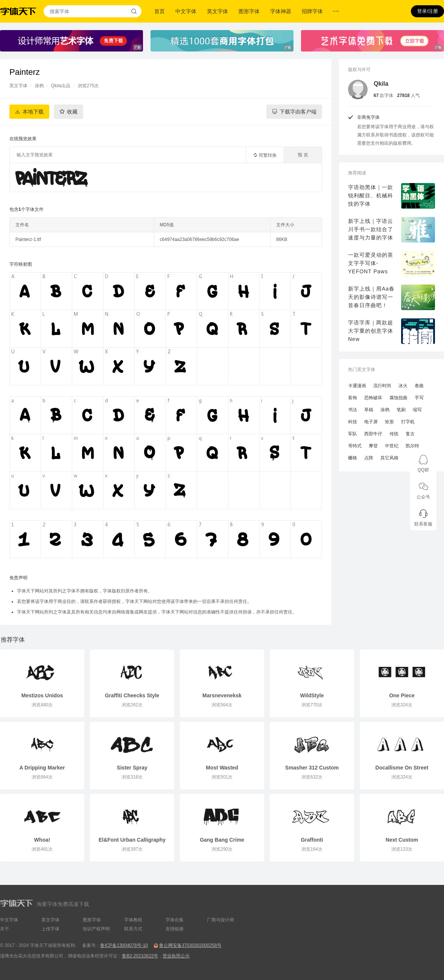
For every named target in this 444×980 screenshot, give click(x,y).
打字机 (408, 422)
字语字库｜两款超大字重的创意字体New (371, 331)
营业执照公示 (176, 956)
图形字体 (249, 11)
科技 (353, 422)
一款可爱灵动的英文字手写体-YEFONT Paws (371, 263)
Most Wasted (222, 768)
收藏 (72, 112)
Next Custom (402, 840)
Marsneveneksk (222, 695)
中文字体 (186, 11)
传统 (394, 434)
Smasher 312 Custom (312, 768)
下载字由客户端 (298, 112)
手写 (419, 398)
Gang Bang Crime (222, 840)
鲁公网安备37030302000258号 (190, 945)
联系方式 (133, 929)
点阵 (369, 458)
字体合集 (175, 920)
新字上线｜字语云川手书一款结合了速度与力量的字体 (371, 229)
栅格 (353, 458)
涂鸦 (39, 86)
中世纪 (392, 446)
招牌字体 (312, 11)
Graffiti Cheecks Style (132, 695)
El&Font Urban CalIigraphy (132, 840)
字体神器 (281, 11)
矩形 (389, 422)
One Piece (402, 695)
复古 (410, 434)
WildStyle (312, 695)
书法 (353, 410)
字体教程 (133, 920)
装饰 (353, 398)
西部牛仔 (373, 434)
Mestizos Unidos (42, 695)
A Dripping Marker (42, 768)
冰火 (403, 386)
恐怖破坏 (373, 398)
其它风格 (389, 458)
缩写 (417, 410)
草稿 (369, 410)
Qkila (381, 84)
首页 (160, 11)
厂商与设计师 (220, 920)
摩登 (373, 446)
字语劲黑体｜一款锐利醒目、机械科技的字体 (371, 195)
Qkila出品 (61, 86)
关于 (5, 929)
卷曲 (419, 386)
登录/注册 (427, 11)
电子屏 (371, 422)
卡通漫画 (357, 386)
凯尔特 (412, 446)
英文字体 (217, 11)
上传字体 (50, 929)
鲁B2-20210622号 (140, 956)
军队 (353, 434)
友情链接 (175, 929)
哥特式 (355, 446)
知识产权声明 (96, 929)
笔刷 (401, 410)
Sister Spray (132, 768)
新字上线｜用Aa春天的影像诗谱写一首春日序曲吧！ (371, 297)
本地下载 (33, 112)
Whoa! (42, 840)
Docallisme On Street (402, 768)
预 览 (303, 155)
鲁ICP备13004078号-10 (124, 945)
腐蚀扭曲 (398, 398)
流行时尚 (382, 386)
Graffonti (312, 840)
